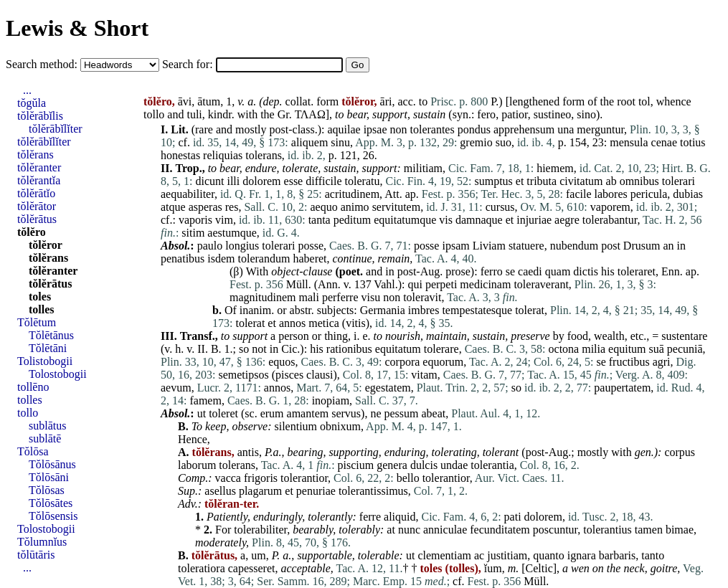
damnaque (479, 220)
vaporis (195, 220)
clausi (320, 375)
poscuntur (555, 530)
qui (415, 284)
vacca (228, 478)
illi (233, 181)
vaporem (610, 207)
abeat (434, 413)
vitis (356, 323)
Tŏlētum (37, 322)
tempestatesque (477, 310)
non (399, 129)
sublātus (47, 426)
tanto (653, 555)
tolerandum (264, 259)
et (520, 181)
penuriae (316, 491)
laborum (197, 465)
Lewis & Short (77, 28)
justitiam (507, 555)
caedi (530, 271)
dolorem (261, 181)
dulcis (424, 465)
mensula (629, 142)
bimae (680, 530)
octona (564, 349)
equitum (627, 349)
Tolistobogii (45, 361)
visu (371, 297)
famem (205, 400)
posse (311, 246)
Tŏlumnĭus (42, 542)
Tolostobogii (58, 374)
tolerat (530, 310)
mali (308, 297)
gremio (476, 142)
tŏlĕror (46, 245)
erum (272, 413)
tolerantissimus (373, 491)
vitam (424, 375)
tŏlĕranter (39, 167)
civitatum (581, 181)
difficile (323, 181)
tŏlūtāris (36, 555)
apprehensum (524, 129)
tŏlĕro (32, 232)
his (608, 271)
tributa (542, 181)
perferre (340, 297)
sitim (193, 233)
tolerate (301, 168)
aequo (323, 207)
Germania (383, 310)
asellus (220, 491)
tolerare (441, 349)
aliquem (310, 142)
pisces (289, 375)
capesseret (252, 568)
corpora (402, 362)
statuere (526, 246)
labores (611, 194)
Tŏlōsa (33, 451)
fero (486, 114)
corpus (680, 452)
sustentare (684, 336)
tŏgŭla (32, 103)
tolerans (264, 155)
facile (579, 194)
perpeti (441, 284)
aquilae (344, 129)
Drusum (642, 246)
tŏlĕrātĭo (36, 193)
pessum (402, 413)
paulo (210, 246)
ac (479, 555)
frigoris (261, 478)
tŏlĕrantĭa (39, 180)
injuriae (534, 220)
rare (204, 129)
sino (586, 114)
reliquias (223, 155)
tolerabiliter (260, 530)
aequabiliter (188, 194)
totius (693, 142)
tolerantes (432, 129)
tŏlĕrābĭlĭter (56, 129)
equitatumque (405, 220)
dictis (586, 271)
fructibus (629, 362)
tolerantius (608, 530)
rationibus (349, 349)
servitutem (397, 207)
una (566, 129)
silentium (296, 426)
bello (408, 478)
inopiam (331, 400)
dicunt (209, 181)
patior (515, 114)
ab (611, 181)
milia (594, 349)
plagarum (260, 491)
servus (346, 413)
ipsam (455, 246)
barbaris (618, 555)
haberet (309, 259)
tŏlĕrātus (37, 219)
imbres (424, 310)
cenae (664, 142)
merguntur (600, 129)
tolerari (679, 181)
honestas (180, 155)
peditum (352, 220)
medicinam (485, 284)
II (201, 349)
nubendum (575, 246)
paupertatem (622, 388)
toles (40, 297)
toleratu (363, 181)
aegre (567, 220)
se (510, 271)
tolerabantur (610, 220)
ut (202, 413)
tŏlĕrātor (37, 206)
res (232, 207)
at (391, 530)
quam (558, 271)
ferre (370, 517)
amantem (308, 413)
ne (375, 413)
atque (173, 207)
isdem (221, 259)
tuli (194, 114)
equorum (443, 362)
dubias (688, 194)
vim (224, 220)
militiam (423, 168)
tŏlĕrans (36, 155)
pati (513, 517)
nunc (409, 530)
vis (446, 220)
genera (392, 465)
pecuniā (685, 349)
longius (242, 246)
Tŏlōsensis (53, 516)
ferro (492, 271)
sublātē (45, 438)
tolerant (501, 452)
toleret (223, 413)
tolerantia (492, 465)
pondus (474, 129)
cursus (500, 207)
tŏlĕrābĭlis (40, 116)
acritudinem (352, 194)
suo (504, 142)
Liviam (489, 246)
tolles (42, 309)
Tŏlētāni (48, 348)
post (611, 246)
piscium (356, 465)
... (27, 90)
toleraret (637, 271)
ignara (582, 555)
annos (292, 323)
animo (355, 207)
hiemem (555, 168)
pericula (649, 194)
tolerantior (304, 478)
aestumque (232, 233)
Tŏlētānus (51, 335)
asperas (205, 207)
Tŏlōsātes (51, 503)
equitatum (398, 349)
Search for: (189, 64)
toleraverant (541, 284)
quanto (549, 555)
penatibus (183, 259)
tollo (154, 114)
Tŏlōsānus (52, 464)
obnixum (340, 426)
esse (294, 181)
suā (657, 349)
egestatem (388, 388)
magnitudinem (263, 297)
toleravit (422, 297)
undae (454, 465)
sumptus (493, 181)
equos (282, 362)
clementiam (444, 555)
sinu (340, 142)
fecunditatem (500, 530)
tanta (320, 220)
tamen (649, 530)
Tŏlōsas (47, 490)
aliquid (400, 517)
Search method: (43, 64)
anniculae (445, 530)
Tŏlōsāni (49, 477)
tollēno (33, 387)
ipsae (375, 129)
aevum (176, 388)
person (294, 336)
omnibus (639, 181)
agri (662, 362)
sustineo (552, 114)
